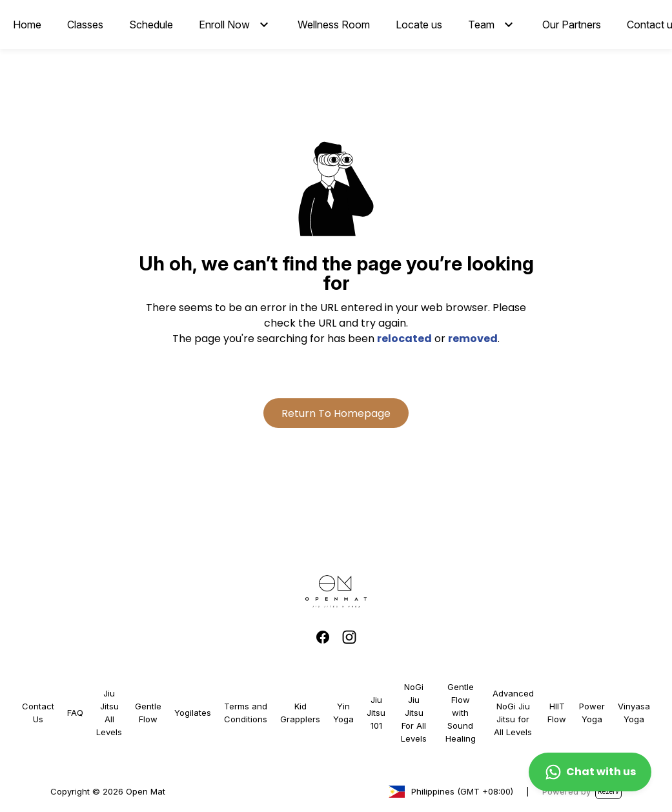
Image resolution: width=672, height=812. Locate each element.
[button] (264, 25)
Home (27, 25)
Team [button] (481, 25)
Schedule (151, 25)
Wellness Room (334, 25)
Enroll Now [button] (224, 25)
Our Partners (572, 25)
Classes (85, 25)
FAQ (75, 713)
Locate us (419, 25)
